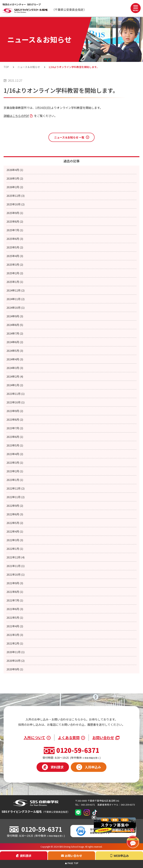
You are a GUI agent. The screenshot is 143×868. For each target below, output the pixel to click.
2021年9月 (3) (15, 583)
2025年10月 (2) (15, 204)
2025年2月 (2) (15, 273)
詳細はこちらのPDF (16, 116)
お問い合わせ (103, 738)
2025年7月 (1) (15, 230)
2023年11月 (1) (15, 394)
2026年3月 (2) (15, 178)
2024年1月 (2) (15, 385)
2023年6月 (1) (15, 437)
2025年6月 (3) (15, 239)
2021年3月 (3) (15, 635)
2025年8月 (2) (15, 221)
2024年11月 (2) (15, 299)
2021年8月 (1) (15, 592)
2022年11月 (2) (15, 497)
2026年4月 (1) (15, 170)
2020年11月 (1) (15, 652)
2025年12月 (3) (15, 196)
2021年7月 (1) (15, 600)
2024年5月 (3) (15, 351)
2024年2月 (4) (15, 376)
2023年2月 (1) (15, 471)
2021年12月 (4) (15, 557)
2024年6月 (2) (15, 342)
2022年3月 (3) (15, 540)
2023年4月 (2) (15, 454)
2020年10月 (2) (15, 661)
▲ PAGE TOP (72, 863)
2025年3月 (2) (15, 264)
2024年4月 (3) (15, 359)
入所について (34, 738)
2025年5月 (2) (15, 247)
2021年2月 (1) (15, 643)
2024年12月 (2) (15, 290)
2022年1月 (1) (15, 549)
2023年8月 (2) (15, 419)
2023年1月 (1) (15, 480)
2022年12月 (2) (15, 488)
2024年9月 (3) (15, 316)
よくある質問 (69, 738)
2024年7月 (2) (15, 333)
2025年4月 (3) (15, 256)
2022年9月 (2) (15, 506)
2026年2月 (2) (15, 187)
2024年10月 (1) (15, 308)
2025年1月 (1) (15, 282)
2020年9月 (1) (15, 669)
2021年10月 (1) (15, 574)
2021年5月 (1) (15, 618)
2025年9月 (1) (15, 213)
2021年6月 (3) (15, 609)
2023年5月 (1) (15, 445)
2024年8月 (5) (15, 325)
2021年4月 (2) (15, 626)
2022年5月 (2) (15, 523)
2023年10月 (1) (15, 402)
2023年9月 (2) (15, 411)
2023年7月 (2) (15, 428)
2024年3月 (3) (15, 368)
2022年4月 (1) (15, 531)
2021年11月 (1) (15, 566)
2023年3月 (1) (15, 463)
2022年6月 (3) (15, 514)
